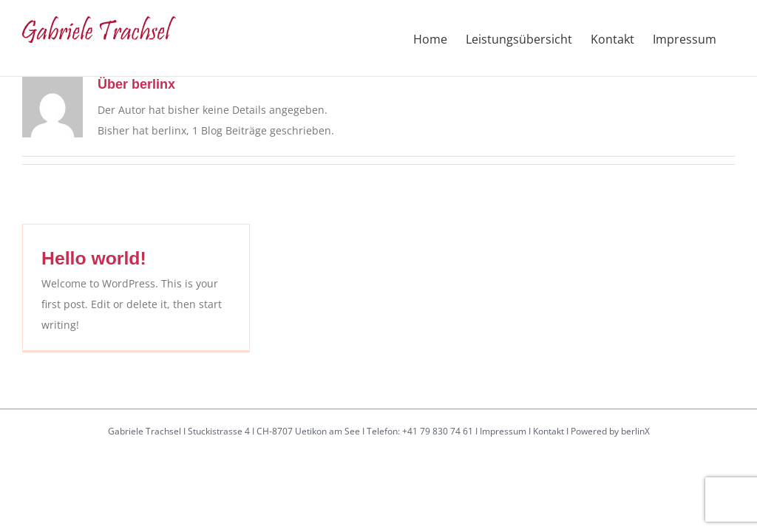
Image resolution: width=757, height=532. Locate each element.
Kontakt (549, 431)
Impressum (503, 431)
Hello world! (94, 258)
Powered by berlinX (610, 431)
